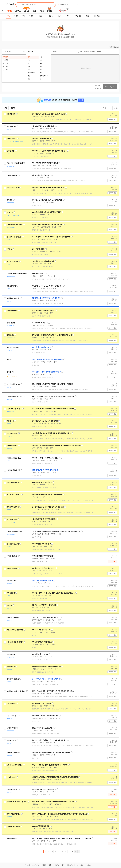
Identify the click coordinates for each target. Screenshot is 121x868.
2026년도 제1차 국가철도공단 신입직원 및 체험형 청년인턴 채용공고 (53, 593)
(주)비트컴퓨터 (11, 777)
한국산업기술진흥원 (13, 753)
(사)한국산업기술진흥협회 (15, 225)
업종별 (31, 16)
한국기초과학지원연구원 (14, 237)
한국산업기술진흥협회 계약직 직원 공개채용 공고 (47, 224)
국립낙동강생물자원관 (13, 298)
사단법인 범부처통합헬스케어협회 (17, 802)
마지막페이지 (79, 852)
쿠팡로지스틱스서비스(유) (15, 765)
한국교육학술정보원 (13, 679)
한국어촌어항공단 (12, 446)
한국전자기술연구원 (13, 507)
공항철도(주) (11, 151)
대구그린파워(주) (12, 519)
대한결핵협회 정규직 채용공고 (41, 175)
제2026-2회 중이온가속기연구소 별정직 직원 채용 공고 (49, 740)
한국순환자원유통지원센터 (15, 163)
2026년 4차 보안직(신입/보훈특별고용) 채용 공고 (47, 360)
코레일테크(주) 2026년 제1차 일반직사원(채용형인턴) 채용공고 (52, 335)
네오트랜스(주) (11, 704)
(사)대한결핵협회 (12, 175)
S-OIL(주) (10, 212)
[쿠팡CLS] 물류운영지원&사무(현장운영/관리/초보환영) (49, 765)
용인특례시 (10, 421)
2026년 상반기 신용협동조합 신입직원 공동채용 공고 (48, 114)
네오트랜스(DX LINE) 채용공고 (41, 703)
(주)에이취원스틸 (12, 556)
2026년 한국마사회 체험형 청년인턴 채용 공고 (46, 372)
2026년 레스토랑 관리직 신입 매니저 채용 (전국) (47, 495)
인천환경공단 (11, 581)
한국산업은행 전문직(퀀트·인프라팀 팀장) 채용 (46, 667)
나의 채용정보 (97, 16)
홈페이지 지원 (112, 119)
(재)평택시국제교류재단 (14, 409)
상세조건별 (40, 16)
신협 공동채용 (11, 114)
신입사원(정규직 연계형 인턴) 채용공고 (44, 519)
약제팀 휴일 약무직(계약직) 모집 (42, 642)
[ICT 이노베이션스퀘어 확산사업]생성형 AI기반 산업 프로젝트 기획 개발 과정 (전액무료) (59, 814)
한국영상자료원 (11, 126)
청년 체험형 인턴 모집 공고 (40, 654)
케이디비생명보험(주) (13, 470)
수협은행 (10, 605)
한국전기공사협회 (12, 311)
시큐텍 (9, 360)
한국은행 (10, 200)
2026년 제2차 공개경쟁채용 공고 (42, 581)
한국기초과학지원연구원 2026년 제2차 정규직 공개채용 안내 (51, 237)
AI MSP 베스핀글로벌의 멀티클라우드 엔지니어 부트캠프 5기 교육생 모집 (55, 777)
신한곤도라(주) (11, 839)
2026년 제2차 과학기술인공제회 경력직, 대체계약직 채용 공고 (51, 433)
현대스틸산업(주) (12, 323)
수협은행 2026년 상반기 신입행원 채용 (44, 605)
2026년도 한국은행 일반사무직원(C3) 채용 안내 (47, 200)
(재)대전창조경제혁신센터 (15, 397)
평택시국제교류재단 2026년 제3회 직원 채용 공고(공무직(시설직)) (53, 409)
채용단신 (87, 16)
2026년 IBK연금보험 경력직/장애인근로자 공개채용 (48, 188)
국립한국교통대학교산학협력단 (16, 691)
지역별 (8, 16)
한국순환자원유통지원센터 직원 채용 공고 (45, 163)
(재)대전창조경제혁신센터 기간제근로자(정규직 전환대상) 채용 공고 (53, 396)
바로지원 (112, 561)
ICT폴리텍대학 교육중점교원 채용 (42, 728)
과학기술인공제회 (12, 433)
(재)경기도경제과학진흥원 (15, 532)
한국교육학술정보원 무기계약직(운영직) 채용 (46, 679)
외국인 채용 (78, 16)
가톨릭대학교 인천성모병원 (15, 630)
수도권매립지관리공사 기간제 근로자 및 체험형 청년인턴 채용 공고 (52, 384)
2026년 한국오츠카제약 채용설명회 (43, 261)
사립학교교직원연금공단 (14, 458)
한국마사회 (10, 372)
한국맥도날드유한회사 (13, 495)
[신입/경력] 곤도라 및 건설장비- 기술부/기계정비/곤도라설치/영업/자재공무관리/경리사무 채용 (61, 839)
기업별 (23, 16)
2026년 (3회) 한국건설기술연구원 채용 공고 (46, 617)
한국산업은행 (11, 667)
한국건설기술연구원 (13, 618)
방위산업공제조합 (12, 568)
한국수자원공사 (11, 139)
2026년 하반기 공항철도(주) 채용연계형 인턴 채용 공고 (49, 151)
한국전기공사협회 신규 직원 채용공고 (43, 310)
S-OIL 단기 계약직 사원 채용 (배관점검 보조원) (46, 212)
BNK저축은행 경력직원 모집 (41, 826)
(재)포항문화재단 (12, 716)
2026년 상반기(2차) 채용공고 (41, 139)
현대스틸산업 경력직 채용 (40, 323)
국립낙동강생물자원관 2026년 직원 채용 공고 (46, 298)
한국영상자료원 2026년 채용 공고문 (43, 126)
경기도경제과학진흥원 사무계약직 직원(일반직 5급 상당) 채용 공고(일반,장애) (56, 531)
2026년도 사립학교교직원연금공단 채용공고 (46, 458)
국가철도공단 (11, 593)
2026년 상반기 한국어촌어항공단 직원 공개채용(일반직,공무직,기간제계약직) (56, 446)
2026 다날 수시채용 (38, 249)
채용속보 (51, 16)
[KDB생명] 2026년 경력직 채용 (42, 482)
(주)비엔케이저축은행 (13, 826)
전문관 (67, 16)
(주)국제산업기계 (12, 789)
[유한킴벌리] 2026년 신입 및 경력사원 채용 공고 (47, 286)
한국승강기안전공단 (13, 544)
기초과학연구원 (11, 740)
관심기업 (13, 108)
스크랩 (5, 108)
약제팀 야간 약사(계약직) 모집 (41, 630)
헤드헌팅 (59, 16)
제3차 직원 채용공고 (38, 274)
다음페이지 (76, 852)
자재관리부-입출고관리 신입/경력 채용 (44, 789)
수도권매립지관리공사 (13, 384)
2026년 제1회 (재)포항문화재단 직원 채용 (45, 716)
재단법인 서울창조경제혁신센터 (16, 274)
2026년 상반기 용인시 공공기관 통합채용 (45, 421)
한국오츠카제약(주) (13, 261)
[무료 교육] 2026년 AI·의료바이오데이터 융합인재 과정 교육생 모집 (53, 802)
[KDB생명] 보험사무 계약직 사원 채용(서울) (45, 470)
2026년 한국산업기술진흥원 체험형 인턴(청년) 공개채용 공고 (51, 753)
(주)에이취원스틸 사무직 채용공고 (42, 556)
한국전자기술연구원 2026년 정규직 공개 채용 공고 (48, 507)
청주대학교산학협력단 (13, 814)
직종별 (16, 16)
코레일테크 (10, 335)
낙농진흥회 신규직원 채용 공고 (41, 347)
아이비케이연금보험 (13, 188)
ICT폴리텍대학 (11, 728)
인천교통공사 (11, 654)
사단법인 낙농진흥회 (13, 347)
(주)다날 (9, 249)
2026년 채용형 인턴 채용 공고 (41, 544)
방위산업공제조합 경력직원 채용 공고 (43, 568)
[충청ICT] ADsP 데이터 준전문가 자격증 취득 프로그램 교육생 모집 (53, 691)
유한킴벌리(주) (11, 286)
